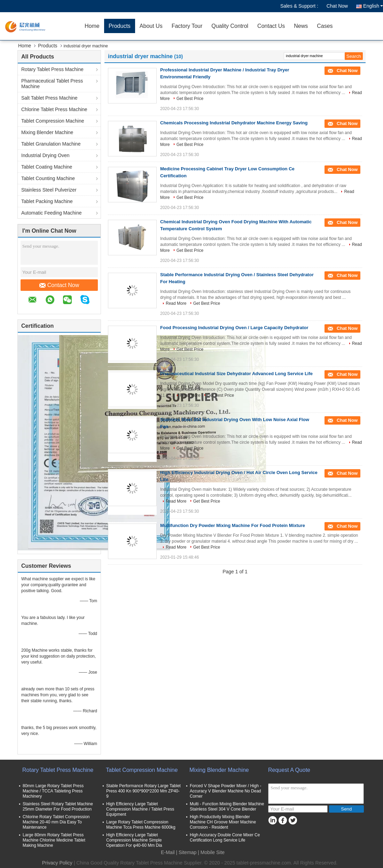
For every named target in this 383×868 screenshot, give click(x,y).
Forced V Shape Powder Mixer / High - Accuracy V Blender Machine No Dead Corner (225, 791)
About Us (151, 26)
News (301, 26)
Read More (176, 303)
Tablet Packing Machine (47, 201)
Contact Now (59, 285)
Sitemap (187, 852)
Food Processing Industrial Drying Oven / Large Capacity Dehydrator (234, 328)
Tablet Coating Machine (47, 167)
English (373, 6)
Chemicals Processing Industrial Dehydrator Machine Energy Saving (234, 123)
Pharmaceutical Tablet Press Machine (52, 84)
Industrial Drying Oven (45, 155)
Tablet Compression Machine (53, 121)
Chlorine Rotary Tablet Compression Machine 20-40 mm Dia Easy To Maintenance (56, 822)
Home (92, 26)
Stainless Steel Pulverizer (49, 190)
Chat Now (337, 6)
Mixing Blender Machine (47, 132)
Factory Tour (187, 26)
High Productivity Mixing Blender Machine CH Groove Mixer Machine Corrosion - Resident (223, 822)
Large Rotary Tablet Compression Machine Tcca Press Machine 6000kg (141, 825)
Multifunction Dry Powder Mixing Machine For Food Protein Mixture (233, 525)
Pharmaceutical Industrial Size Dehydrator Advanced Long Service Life (236, 374)
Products (120, 26)
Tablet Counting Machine (48, 178)
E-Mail (168, 852)
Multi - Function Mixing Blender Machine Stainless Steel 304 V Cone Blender (227, 807)
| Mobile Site (211, 852)
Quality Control (230, 26)
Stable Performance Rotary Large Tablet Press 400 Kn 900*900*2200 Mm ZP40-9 (143, 791)
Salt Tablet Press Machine (49, 98)
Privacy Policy (57, 863)
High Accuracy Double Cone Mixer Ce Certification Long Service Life (225, 838)
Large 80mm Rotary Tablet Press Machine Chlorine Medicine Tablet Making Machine (54, 840)
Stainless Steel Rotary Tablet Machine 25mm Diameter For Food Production (58, 807)
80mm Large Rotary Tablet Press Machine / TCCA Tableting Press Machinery (53, 791)
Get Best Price (190, 99)
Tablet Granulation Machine (51, 144)
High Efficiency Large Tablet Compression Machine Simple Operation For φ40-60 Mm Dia (134, 840)
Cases (325, 26)
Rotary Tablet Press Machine (52, 69)
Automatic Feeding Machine (52, 213)
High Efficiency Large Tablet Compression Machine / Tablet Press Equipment (140, 809)
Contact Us (271, 26)
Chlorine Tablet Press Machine (54, 109)
